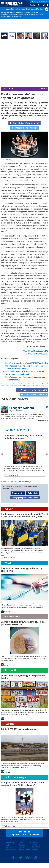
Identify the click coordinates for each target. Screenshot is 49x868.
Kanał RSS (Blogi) (36, 846)
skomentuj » (27, 486)
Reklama (22, 847)
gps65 (8, 389)
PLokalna (9, 727)
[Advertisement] (22, 63)
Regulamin (10, 845)
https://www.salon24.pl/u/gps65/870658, (27, 368)
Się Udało (10, 674)
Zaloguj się (34, 2)
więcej (43, 88)
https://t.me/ (35, 356)
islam (30, 391)
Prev (2, 459)
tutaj (20, 16)
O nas (21, 845)
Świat (8, 567)
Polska (9, 513)
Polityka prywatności (10, 851)
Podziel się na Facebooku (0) (24, 123)
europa (36, 391)
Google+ (28, 860)
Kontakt (35, 852)
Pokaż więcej (43, 425)
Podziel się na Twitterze (24, 128)
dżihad (42, 391)
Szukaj (33, 5)
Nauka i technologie (15, 780)
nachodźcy (23, 391)
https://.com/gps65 (37, 359)
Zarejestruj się (43, 2)
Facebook (13, 860)
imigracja (14, 391)
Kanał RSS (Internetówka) (24, 851)
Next (47, 459)
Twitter (21, 860)
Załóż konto (18, 498)
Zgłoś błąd (36, 849)
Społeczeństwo (25, 389)
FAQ (7, 847)
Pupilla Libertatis (16, 416)
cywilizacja (6, 391)
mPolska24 (25, 834)
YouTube (36, 860)
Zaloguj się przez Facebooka (25, 502)
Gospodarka (12, 620)
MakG (37, 837)
